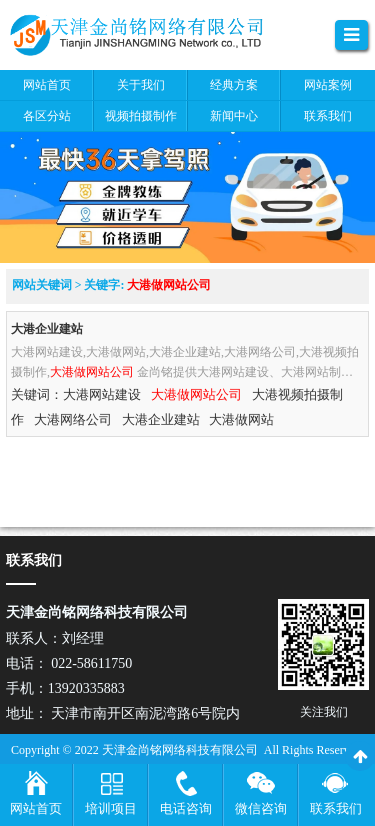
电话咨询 (186, 808)
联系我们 (336, 808)
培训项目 (111, 808)
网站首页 (36, 808)
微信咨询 (261, 808)
